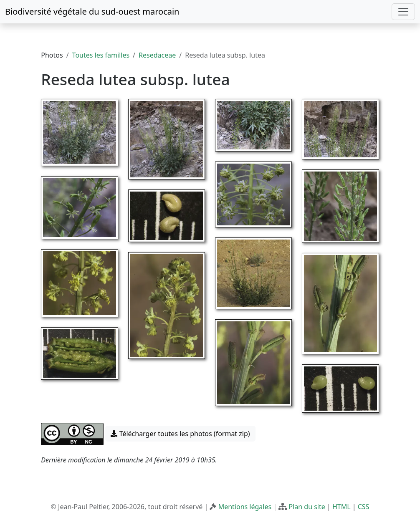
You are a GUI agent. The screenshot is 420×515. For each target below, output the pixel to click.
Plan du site (307, 507)
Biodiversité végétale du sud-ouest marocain (92, 11)
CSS (364, 507)
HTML (342, 507)
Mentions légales (245, 507)
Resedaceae (157, 55)
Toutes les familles (101, 55)
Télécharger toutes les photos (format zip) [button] (180, 434)
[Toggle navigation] (403, 12)
